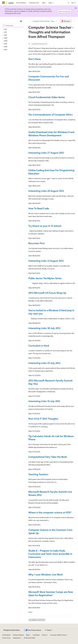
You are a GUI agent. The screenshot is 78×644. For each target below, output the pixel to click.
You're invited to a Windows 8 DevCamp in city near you (51, 312)
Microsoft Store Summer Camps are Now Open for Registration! (51, 593)
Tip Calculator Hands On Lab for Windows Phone (51, 438)
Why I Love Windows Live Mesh (46, 574)
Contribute (36, 635)
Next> (31, 612)
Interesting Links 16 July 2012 (44, 401)
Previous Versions (18, 635)
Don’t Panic (35, 59)
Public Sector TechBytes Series (45, 278)
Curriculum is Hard (39, 346)
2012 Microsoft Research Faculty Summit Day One (50, 382)
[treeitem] (13, 29)
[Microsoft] (4, 3)
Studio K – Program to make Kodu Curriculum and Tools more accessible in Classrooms (50, 554)
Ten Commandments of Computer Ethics (51, 114)
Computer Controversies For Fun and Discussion (49, 78)
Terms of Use (6, 638)
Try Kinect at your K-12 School (45, 226)
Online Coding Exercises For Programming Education (51, 172)
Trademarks (16, 638)
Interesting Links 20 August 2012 (46, 191)
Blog (28, 635)
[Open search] (69, 3)
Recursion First (36, 243)
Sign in (73, 3)
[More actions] (74, 21)
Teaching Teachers (38, 474)
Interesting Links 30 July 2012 (44, 328)
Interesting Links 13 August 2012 (46, 261)
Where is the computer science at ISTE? (50, 512)
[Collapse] (21, 21)
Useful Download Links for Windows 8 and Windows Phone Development (51, 134)
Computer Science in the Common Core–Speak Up (51, 531)
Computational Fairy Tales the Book (48, 457)
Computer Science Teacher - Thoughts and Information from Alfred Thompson (44, 21)
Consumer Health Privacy (58, 635)
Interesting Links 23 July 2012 (44, 363)
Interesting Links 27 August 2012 (46, 153)
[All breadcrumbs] (30, 21)
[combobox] (13, 25)
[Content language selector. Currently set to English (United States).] (12, 630)
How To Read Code (39, 208)
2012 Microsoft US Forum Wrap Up (47, 293)
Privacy (44, 635)
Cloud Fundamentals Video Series (47, 97)
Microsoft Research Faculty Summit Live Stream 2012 (50, 493)
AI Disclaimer (6, 635)
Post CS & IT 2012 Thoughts (43, 419)
